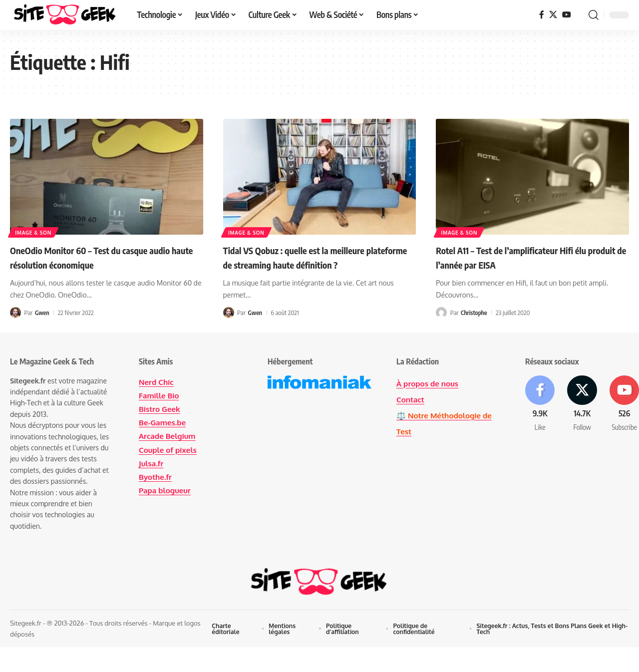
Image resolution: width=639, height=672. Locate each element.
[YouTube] (567, 15)
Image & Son (34, 232)
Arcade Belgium (169, 436)
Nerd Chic (157, 382)
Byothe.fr (156, 477)
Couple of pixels (169, 450)
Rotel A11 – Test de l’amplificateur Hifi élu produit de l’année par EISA (528, 257)
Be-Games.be (163, 422)
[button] (594, 15)
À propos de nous (429, 383)
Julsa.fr (152, 463)
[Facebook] (542, 15)
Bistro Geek (160, 409)
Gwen (42, 313)
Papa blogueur (166, 490)
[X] (553, 15)
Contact (411, 399)
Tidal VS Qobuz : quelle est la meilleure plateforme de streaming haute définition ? (316, 264)
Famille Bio (160, 395)
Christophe (475, 313)
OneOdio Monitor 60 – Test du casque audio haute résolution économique (94, 257)
